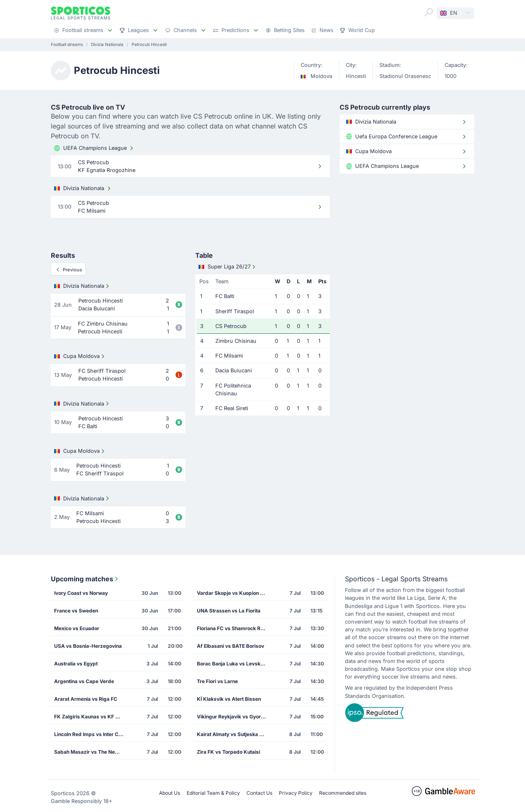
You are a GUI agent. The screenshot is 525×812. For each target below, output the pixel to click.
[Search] (429, 12)
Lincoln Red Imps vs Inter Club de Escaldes (91, 734)
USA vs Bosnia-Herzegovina (88, 646)
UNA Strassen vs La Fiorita (229, 611)
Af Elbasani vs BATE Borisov (231, 646)
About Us (170, 793)
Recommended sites (343, 793)
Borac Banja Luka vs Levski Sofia (234, 664)
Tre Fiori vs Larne (217, 681)
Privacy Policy (296, 793)
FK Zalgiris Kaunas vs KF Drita (90, 717)
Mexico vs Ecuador (77, 628)
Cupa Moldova (80, 356)
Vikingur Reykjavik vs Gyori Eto (234, 717)
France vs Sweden (76, 611)
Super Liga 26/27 (228, 267)
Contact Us (259, 793)
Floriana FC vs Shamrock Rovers (234, 628)
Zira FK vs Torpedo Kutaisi (228, 752)
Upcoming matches (85, 579)
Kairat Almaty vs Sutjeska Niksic (234, 734)
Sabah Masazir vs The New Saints (91, 752)
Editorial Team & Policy (213, 793)
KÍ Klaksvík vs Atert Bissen (229, 699)
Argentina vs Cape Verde (84, 681)
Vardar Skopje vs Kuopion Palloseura (234, 593)
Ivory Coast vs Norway (81, 593)
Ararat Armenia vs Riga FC (86, 699)
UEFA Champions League (95, 148)
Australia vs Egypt (76, 664)
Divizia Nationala (83, 188)
